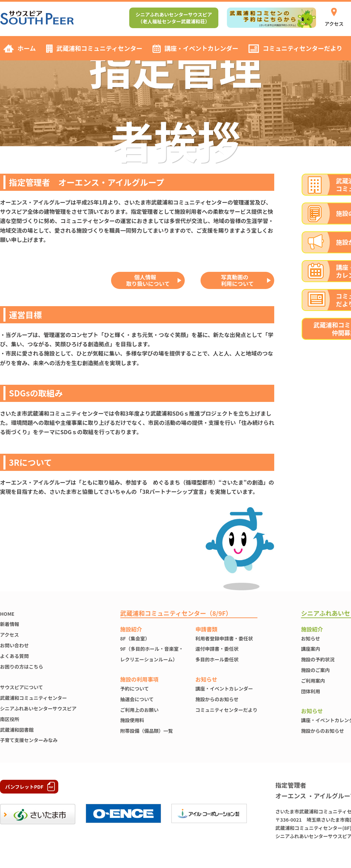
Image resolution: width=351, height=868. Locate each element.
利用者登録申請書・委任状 (224, 638)
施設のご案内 (315, 670)
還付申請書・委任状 (217, 649)
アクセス (9, 635)
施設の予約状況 (318, 659)
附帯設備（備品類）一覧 (147, 731)
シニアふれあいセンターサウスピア (38, 708)
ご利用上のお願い (140, 710)
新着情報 (10, 624)
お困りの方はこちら (22, 667)
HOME (7, 614)
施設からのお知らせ (217, 699)
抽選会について (137, 699)
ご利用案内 (313, 681)
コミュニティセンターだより (226, 710)
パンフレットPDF (24, 787)
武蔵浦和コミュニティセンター (33, 698)
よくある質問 (14, 656)
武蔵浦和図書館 (17, 730)
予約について (135, 688)
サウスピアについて (22, 687)
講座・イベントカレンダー (224, 688)
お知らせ (311, 638)
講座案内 (311, 649)
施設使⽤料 (132, 720)
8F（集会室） (135, 638)
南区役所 (10, 719)
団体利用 (311, 691)
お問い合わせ (14, 645)
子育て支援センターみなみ (29, 740)
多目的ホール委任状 (217, 659)
